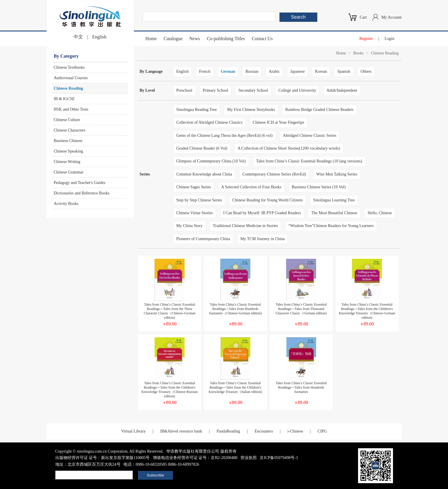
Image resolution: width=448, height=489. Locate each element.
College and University (297, 90)
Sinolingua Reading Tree (197, 110)
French (205, 71)
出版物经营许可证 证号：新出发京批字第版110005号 (103, 458)
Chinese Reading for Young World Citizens (268, 200)
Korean (321, 71)
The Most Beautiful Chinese (334, 213)
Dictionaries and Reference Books (82, 193)
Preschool (184, 90)
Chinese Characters (70, 130)
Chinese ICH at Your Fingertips (278, 122)
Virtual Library (133, 431)
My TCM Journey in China (263, 239)
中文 (78, 37)
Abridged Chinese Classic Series (310, 135)
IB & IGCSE (64, 99)
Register (366, 39)
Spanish (344, 71)
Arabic (274, 71)
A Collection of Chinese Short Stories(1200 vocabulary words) (289, 148)
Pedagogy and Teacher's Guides (80, 183)
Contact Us (262, 39)
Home (151, 39)
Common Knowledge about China (204, 174)
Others (366, 71)
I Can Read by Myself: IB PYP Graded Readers (262, 213)
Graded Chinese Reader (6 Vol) (202, 148)
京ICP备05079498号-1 (279, 458)
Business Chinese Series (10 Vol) (319, 187)
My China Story (190, 226)
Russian (252, 71)
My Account (392, 17)
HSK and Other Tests (71, 109)
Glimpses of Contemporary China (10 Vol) (211, 161)
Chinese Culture (67, 120)
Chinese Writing (67, 162)
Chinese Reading (69, 88)
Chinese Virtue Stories (195, 213)
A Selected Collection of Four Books (251, 187)
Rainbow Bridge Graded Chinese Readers (319, 110)
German (228, 71)
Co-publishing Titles (226, 39)
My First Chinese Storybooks (251, 110)
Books (359, 53)
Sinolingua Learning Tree (334, 200)
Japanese (298, 71)
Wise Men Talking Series (337, 174)
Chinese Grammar (69, 172)
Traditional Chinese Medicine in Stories (245, 226)
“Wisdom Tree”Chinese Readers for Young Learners (331, 226)
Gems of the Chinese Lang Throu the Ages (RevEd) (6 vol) (225, 135)
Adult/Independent (342, 90)
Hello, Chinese (380, 213)
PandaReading (228, 431)
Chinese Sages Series (194, 187)
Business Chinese (68, 141)
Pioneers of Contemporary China (203, 239)
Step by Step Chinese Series (199, 200)
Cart (363, 17)
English (99, 37)
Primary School (215, 90)
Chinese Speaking (69, 151)
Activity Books (66, 204)
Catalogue (173, 39)
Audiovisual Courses (71, 78)
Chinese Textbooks (69, 67)
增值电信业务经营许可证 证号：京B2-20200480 (195, 458)
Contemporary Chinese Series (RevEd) (274, 174)
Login (389, 39)
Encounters (264, 431)
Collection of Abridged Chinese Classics (209, 122)
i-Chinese (295, 431)
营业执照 (249, 458)
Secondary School (253, 90)
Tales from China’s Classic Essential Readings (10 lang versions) (309, 161)
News (194, 39)
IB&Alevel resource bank (181, 431)
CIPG (322, 431)
